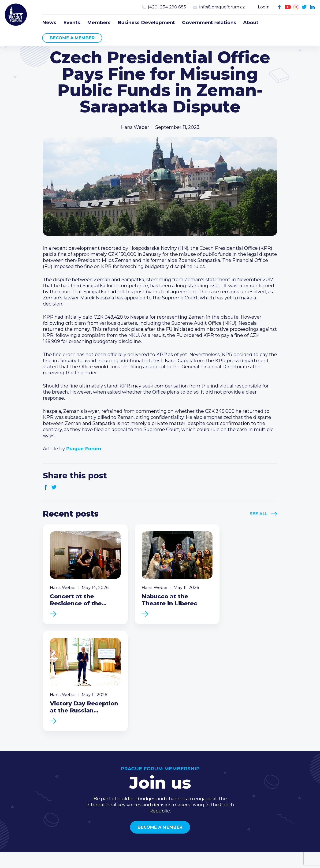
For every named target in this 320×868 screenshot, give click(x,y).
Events (72, 22)
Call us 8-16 (269, 772)
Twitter (304, 7)
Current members (215, 772)
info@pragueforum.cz (222, 7)
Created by (160, 859)
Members (99, 22)
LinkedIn (312, 7)
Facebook (280, 7)
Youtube (288, 7)
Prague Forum (16, 15)
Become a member (72, 38)
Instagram (296, 7)
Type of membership (218, 779)
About (251, 22)
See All (259, 514)
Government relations (209, 22)
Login (264, 7)
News (49, 22)
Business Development (146, 22)
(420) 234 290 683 (167, 7)
